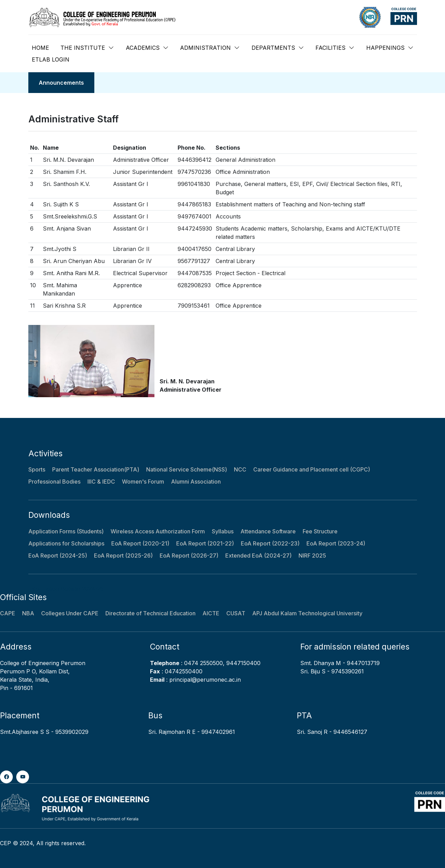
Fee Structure (320, 531)
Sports (37, 469)
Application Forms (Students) (66, 531)
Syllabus (223, 531)
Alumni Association (196, 482)
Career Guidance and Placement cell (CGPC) (312, 469)
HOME (40, 48)
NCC (240, 469)
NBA (28, 613)
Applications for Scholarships (66, 543)
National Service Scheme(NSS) (187, 469)
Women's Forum (143, 482)
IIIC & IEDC (101, 482)
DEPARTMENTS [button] (273, 48)
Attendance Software (268, 531)
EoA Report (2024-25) (58, 556)
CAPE (8, 613)
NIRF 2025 (312, 556)
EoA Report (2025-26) (123, 556)
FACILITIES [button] (330, 48)
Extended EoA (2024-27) (258, 556)
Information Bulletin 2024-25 (66, 589)
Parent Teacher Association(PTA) (96, 469)
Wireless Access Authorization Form (158, 531)
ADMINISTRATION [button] (205, 48)
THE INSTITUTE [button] (83, 48)
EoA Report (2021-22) (205, 543)
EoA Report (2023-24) (336, 543)
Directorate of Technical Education (150, 613)
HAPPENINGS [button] (385, 48)
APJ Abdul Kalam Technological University (307, 613)
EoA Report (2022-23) (270, 543)
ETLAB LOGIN (51, 59)
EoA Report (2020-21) (140, 543)
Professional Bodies (54, 482)
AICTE (211, 613)
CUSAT (236, 613)
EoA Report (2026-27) (189, 556)
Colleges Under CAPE (70, 613)
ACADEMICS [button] (143, 48)
